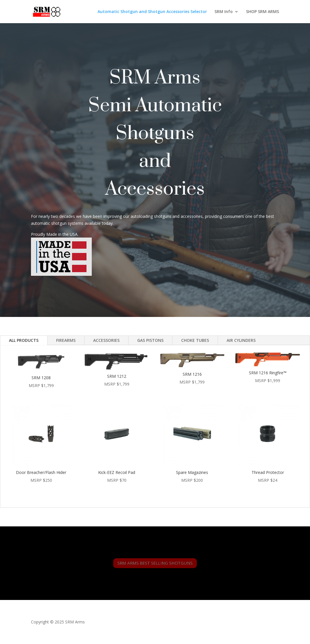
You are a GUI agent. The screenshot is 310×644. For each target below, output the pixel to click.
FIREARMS (66, 340)
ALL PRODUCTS (24, 340)
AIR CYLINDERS (241, 340)
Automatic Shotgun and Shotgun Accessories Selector (152, 12)
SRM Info (224, 12)
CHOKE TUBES (195, 340)
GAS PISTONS (150, 340)
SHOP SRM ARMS (263, 12)
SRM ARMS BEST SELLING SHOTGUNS (155, 563)
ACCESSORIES (106, 340)
